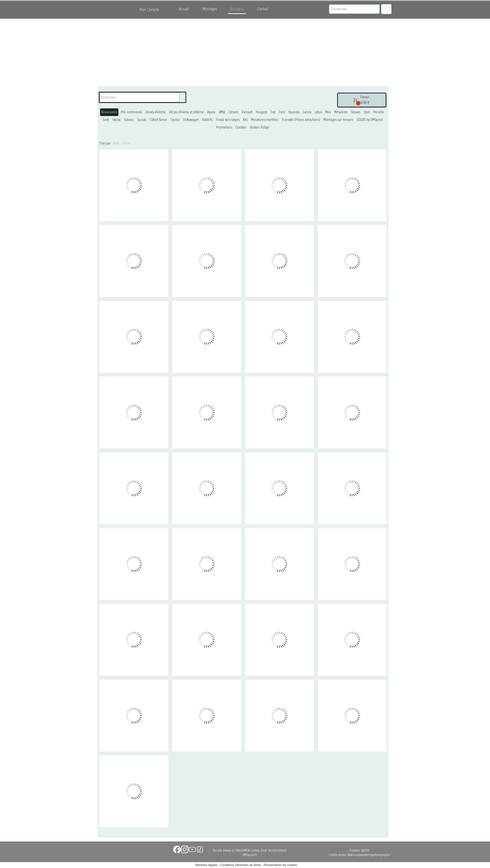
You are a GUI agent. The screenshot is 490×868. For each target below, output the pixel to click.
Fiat (273, 112)
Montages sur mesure (338, 120)
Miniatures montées (265, 120)
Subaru (129, 120)
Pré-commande (131, 112)
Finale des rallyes (228, 120)
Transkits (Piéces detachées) (301, 120)
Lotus (318, 112)
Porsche (379, 112)
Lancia (307, 112)
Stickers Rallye (259, 127)
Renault (247, 112)
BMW (222, 112)
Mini (328, 112)
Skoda (116, 120)
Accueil (184, 9)
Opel (367, 112)
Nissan (356, 112)
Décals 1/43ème (156, 112)
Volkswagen (191, 120)
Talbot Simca (158, 120)
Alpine (211, 112)
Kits (245, 120)
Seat (106, 120)
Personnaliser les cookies (280, 865)
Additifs (207, 120)
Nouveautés (109, 112)
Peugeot (261, 112)
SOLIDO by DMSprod (370, 120)
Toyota (175, 120)
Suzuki (142, 120)
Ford (282, 112)
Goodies (241, 127)
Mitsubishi (341, 112)
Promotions (224, 127)
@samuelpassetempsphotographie (369, 855)
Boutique (237, 9)
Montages (210, 9)
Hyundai (294, 112)
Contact (263, 9)
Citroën (233, 112)
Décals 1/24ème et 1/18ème (186, 112)
